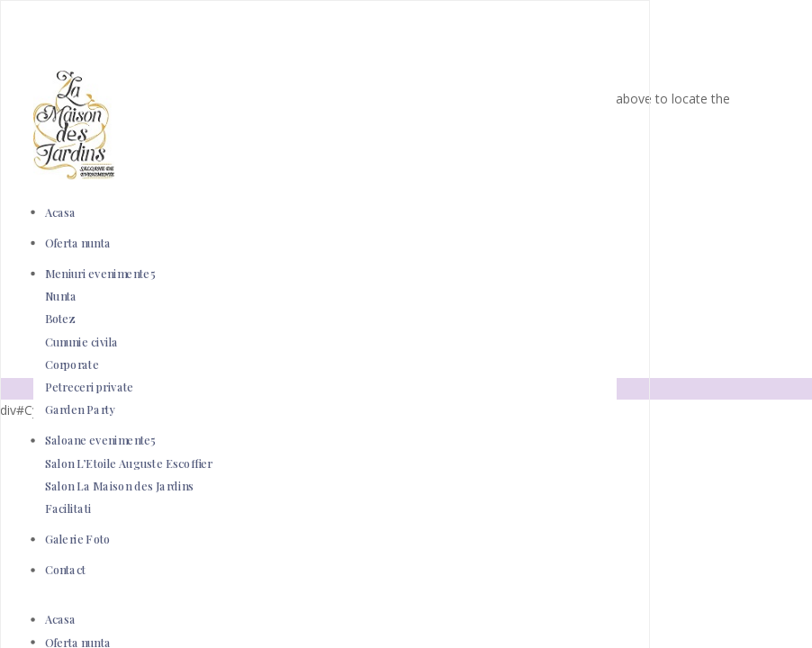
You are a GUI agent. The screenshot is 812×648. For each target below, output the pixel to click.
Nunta (61, 297)
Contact (66, 570)
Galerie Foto (78, 540)
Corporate (72, 364)
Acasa (61, 212)
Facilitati (68, 508)
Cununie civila (82, 342)
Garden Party (81, 410)
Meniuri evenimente (98, 273)
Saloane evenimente (98, 441)
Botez (60, 319)
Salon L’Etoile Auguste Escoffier (129, 463)
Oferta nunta (78, 243)
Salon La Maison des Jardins (120, 486)
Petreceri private (90, 387)
